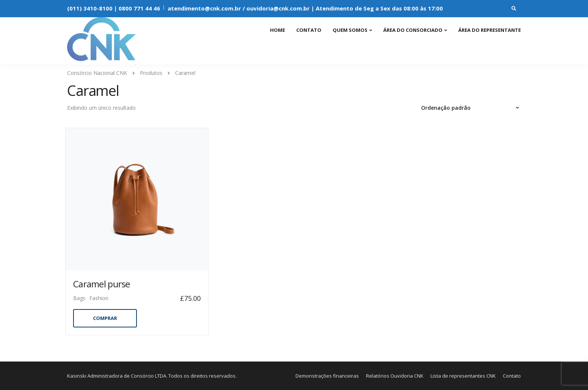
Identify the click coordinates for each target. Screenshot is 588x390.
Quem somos (350, 30)
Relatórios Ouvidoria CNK (395, 376)
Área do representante (490, 30)
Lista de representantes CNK (463, 376)
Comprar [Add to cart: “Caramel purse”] (105, 318)
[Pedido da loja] (471, 108)
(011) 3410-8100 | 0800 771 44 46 (114, 8)
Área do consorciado (413, 30)
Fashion (99, 298)
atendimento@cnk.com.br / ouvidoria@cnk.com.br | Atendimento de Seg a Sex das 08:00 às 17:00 (305, 8)
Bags (79, 298)
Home (277, 30)
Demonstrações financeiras (327, 376)
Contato (309, 30)
